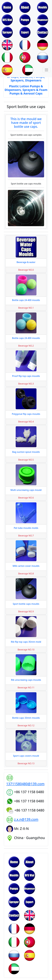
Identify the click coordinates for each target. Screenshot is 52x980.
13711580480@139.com (25, 784)
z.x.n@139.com (26, 819)
